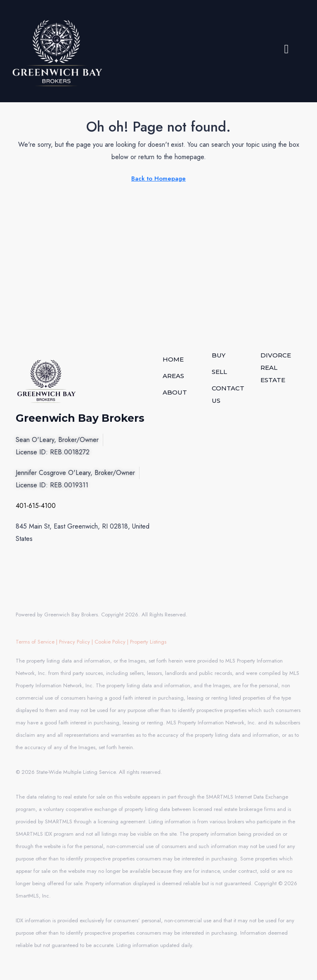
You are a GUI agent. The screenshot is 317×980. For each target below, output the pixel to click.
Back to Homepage (158, 179)
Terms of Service (35, 642)
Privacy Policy (75, 642)
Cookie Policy (110, 642)
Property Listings (148, 642)
